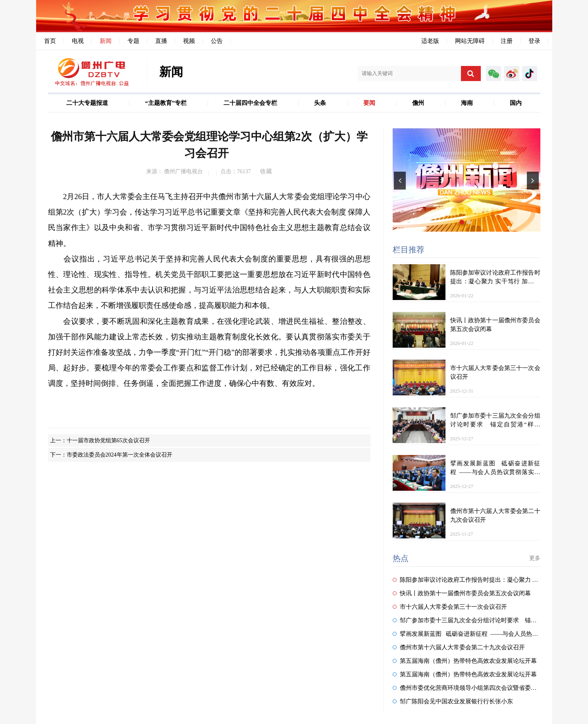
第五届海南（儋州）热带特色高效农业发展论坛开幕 (465, 661)
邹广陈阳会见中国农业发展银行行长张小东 (453, 701)
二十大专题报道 (87, 103)
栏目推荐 (409, 250)
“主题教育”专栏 (166, 103)
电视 (78, 41)
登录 (534, 41)
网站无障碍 (470, 41)
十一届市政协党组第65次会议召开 (108, 440)
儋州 (418, 103)
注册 (507, 41)
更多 (535, 558)
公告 (217, 41)
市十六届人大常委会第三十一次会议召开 (450, 607)
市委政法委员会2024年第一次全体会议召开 (120, 455)
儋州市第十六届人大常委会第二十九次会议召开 (459, 647)
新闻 (106, 41)
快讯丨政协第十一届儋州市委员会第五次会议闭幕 (462, 593)
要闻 (369, 103)
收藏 (266, 171)
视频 (189, 41)
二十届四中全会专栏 (250, 103)
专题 (133, 41)
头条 (320, 103)
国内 (516, 103)
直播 (161, 41)
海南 (467, 103)
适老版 (430, 41)
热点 (401, 558)
